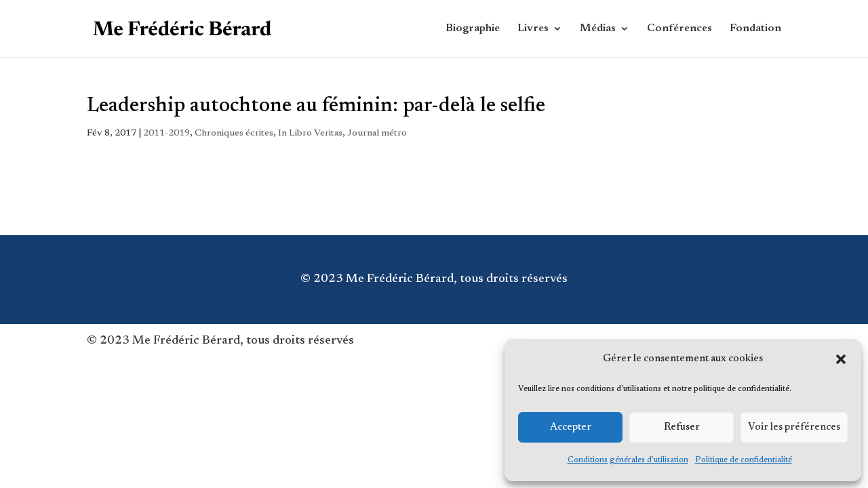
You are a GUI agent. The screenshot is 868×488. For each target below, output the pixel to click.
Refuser (682, 427)
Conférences (679, 29)
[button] (841, 359)
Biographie (473, 29)
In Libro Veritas (310, 134)
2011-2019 (166, 134)
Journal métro (377, 134)
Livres (533, 29)
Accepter (571, 427)
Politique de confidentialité (744, 460)
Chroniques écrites (234, 134)
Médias (598, 29)
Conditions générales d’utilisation (628, 460)
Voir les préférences (794, 427)
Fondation (755, 29)
